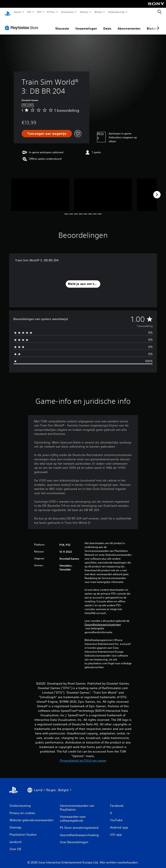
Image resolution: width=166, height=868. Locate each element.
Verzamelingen (86, 24)
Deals (107, 24)
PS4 (39, 12)
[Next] (157, 191)
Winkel (98, 12)
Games (17, 12)
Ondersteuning (116, 12)
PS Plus (51, 12)
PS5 (29, 12)
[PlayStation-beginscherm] (8, 12)
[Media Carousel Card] (40, 190)
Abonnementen (129, 24)
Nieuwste (62, 24)
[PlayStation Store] (22, 24)
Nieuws (84, 12)
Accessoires (67, 12)
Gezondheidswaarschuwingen (103, 620)
